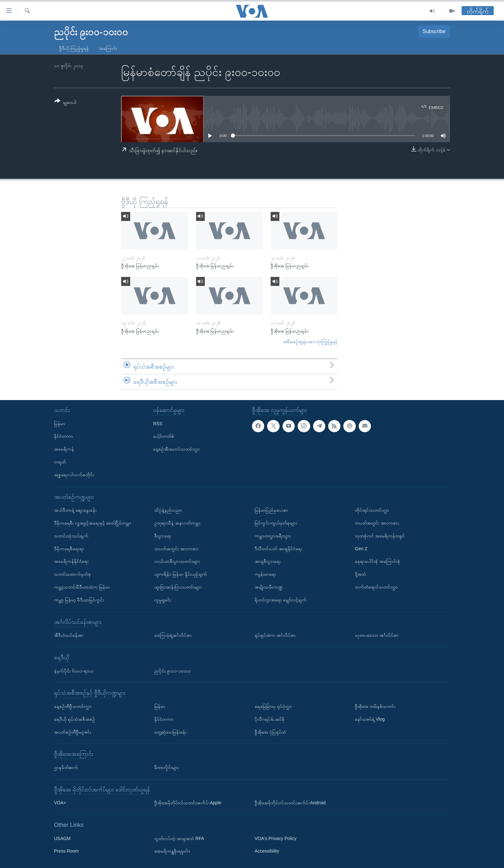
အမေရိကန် (64, 449)
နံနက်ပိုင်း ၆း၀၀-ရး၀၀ (74, 671)
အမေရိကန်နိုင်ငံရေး (71, 561)
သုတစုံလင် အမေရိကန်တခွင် (380, 536)
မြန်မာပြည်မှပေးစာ (271, 510)
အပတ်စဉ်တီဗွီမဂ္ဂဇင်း (72, 732)
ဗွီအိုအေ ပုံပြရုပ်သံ (270, 732)
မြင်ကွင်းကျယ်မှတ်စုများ (276, 523)
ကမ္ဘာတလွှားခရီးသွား (273, 536)
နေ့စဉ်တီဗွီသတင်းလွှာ (73, 706)
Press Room (66, 851)
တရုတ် (60, 462)
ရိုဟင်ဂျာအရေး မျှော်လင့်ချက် (281, 600)
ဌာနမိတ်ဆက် (66, 767)
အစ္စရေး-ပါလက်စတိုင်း (74, 475)
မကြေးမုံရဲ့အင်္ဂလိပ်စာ (173, 635)
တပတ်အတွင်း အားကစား (176, 549)
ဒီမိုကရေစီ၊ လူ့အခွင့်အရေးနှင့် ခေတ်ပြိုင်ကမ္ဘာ (93, 523)
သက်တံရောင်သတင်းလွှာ (376, 587)
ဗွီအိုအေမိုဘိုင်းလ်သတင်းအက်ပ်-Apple (188, 803)
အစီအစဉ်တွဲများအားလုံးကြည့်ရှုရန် (310, 342)
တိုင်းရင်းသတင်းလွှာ (372, 510)
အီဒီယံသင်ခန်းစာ (69, 635)
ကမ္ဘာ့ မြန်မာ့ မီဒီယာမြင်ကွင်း (79, 600)
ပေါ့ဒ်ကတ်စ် (164, 436)
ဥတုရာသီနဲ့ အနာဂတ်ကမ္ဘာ (177, 523)
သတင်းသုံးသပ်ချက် (71, 536)
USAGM (62, 838)
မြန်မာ (59, 424)
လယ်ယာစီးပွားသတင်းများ (177, 561)
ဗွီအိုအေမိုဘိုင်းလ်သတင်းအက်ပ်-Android (290, 803)
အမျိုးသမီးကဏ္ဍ (269, 587)
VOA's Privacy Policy (275, 838)
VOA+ (60, 803)
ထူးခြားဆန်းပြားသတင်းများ (178, 587)
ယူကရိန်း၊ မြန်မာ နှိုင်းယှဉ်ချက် (181, 574)
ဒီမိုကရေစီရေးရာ (69, 549)
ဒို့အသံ (360, 574)
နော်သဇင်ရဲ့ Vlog (370, 719)
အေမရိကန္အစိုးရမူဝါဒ (172, 851)
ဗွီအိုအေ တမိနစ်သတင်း (375, 706)
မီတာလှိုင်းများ (167, 767)
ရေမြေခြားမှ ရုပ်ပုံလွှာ (273, 706)
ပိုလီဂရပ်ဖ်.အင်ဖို (270, 719)
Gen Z (361, 549)
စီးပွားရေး (163, 536)
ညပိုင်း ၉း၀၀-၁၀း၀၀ (173, 671)
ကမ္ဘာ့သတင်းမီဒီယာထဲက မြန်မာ (82, 587)
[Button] (65, 103)
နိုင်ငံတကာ (63, 436)
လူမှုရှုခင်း (163, 600)
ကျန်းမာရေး (265, 574)
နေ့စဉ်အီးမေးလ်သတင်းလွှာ (176, 449)
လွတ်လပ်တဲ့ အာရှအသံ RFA (179, 838)
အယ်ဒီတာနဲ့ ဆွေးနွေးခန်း (75, 510)
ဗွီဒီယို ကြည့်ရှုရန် (74, 48)
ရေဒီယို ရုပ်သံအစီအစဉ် (75, 719)
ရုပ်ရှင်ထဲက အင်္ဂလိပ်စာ (275, 635)
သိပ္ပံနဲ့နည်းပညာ (168, 510)
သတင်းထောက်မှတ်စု (72, 574)
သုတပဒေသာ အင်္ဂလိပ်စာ (377, 635)
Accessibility (267, 851)
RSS (158, 424)
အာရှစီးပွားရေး (268, 561)
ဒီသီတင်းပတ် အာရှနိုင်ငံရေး (278, 549)
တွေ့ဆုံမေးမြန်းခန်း (170, 732)
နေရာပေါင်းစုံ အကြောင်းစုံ (378, 561)
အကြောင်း (108, 48)
